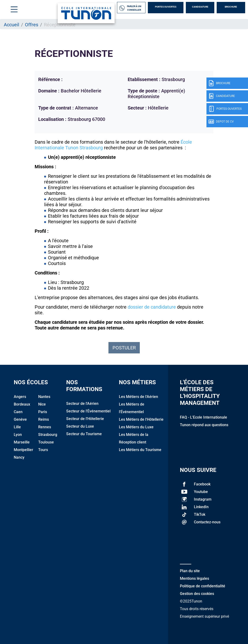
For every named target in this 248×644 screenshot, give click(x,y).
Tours (43, 450)
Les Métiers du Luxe (136, 427)
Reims (44, 419)
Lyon (18, 435)
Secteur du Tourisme (84, 434)
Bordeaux (22, 404)
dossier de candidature (152, 307)
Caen (18, 412)
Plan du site (190, 571)
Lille (17, 427)
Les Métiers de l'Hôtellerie (141, 419)
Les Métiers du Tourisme (140, 450)
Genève (20, 419)
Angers (20, 397)
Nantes (44, 397)
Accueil (12, 25)
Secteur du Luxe (80, 426)
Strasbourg (48, 435)
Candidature (200, 7)
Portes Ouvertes (166, 7)
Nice (42, 404)
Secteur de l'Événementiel (88, 411)
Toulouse (46, 442)
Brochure (231, 7)
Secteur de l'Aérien (82, 404)
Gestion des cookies (197, 594)
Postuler (124, 348)
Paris (43, 412)
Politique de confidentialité (203, 586)
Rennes (45, 427)
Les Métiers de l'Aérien (138, 397)
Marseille (22, 442)
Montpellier (23, 450)
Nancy (19, 457)
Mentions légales (194, 578)
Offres (32, 25)
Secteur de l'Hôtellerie (85, 419)
